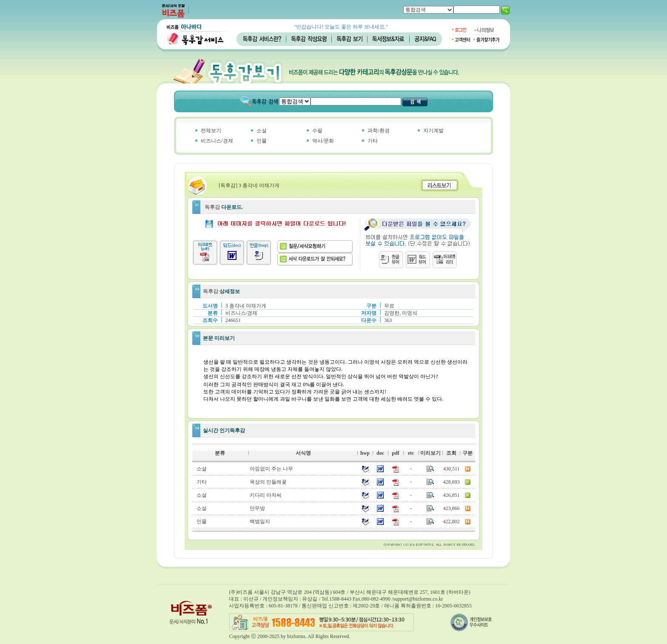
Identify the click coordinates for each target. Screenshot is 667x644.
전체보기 (211, 131)
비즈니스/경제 (217, 141)
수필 (317, 131)
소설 (262, 131)
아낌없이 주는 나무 (271, 469)
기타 (373, 141)
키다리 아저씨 (266, 495)
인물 (262, 141)
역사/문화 (323, 141)
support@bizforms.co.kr (418, 599)
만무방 (257, 508)
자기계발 (433, 131)
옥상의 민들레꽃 (268, 482)
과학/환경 (378, 131)
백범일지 (260, 521)
